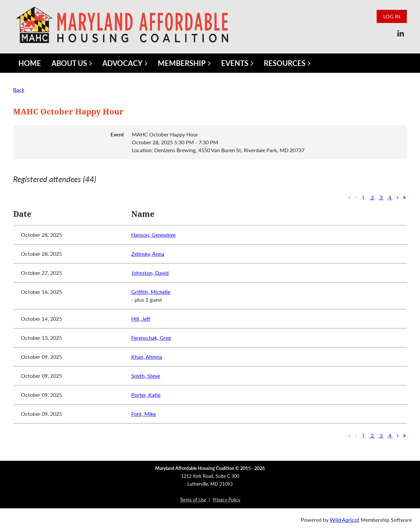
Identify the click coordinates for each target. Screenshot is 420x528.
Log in (392, 16)
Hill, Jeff (141, 319)
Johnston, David (150, 273)
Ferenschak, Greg (151, 338)
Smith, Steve (146, 376)
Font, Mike (144, 414)
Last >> (404, 197)
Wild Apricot (345, 520)
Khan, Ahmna (147, 357)
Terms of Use (193, 500)
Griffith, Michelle (151, 292)
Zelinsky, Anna (148, 254)
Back (19, 90)
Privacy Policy (226, 500)
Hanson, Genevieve (153, 235)
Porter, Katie (146, 395)
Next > (398, 197)
